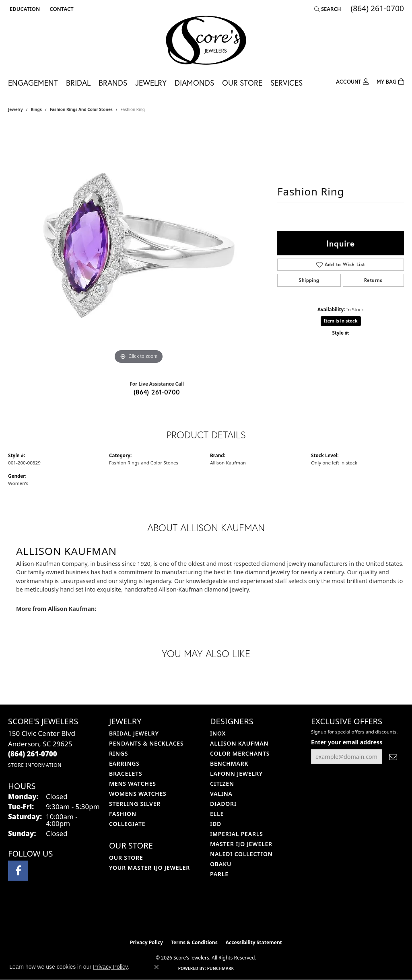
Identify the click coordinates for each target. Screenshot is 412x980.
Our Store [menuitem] (126, 858)
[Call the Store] (33, 754)
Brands (113, 83)
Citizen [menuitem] (222, 784)
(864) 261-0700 (157, 392)
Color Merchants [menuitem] (240, 753)
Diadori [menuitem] (223, 804)
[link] (61, 9)
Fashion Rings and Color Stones (81, 109)
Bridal (78, 83)
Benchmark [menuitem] (229, 763)
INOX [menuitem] (218, 733)
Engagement (33, 83)
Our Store (242, 83)
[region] (139, 245)
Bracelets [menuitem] (126, 774)
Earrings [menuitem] (124, 763)
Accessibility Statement (254, 942)
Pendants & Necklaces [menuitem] (146, 743)
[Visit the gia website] (225, 915)
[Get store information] (35, 765)
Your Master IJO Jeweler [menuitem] (149, 868)
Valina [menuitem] (221, 794)
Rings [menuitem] (118, 753)
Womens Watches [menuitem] (138, 794)
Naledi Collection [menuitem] (241, 854)
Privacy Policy (146, 942)
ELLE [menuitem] (217, 814)
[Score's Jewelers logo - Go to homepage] (206, 40)
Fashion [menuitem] (123, 814)
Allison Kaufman (228, 463)
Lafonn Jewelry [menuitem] (236, 774)
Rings (36, 109)
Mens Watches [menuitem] (133, 784)
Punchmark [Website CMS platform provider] (221, 968)
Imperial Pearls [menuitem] (237, 834)
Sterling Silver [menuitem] (135, 804)
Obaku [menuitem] (221, 864)
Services (286, 83)
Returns (373, 280)
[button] (24, 9)
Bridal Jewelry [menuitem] (134, 733)
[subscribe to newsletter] (393, 757)
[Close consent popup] (157, 967)
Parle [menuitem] (219, 874)
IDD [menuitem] (216, 824)
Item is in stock (341, 321)
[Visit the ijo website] (186, 915)
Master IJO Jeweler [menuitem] (241, 844)
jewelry (15, 109)
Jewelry (151, 83)
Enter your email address (347, 742)
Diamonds (194, 83)
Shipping (309, 280)
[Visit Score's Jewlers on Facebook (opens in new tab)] (18, 871)
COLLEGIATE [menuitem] (127, 824)
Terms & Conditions (194, 942)
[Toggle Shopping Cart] (390, 81)
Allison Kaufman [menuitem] (239, 743)
